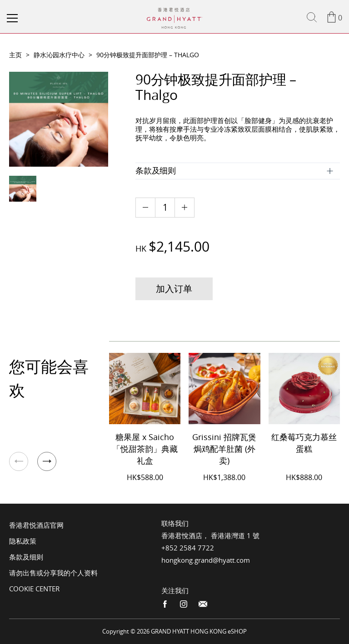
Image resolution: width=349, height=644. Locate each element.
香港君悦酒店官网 (36, 525)
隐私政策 (23, 541)
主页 (15, 55)
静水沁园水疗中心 (59, 55)
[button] (47, 461)
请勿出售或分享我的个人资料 (53, 573)
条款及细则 (26, 557)
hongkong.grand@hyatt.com (206, 560)
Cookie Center (34, 589)
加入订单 (174, 289)
